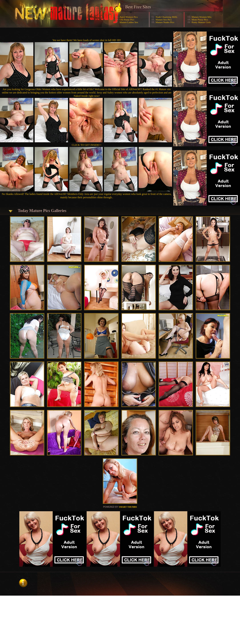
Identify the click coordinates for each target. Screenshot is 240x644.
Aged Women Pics (129, 17)
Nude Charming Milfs (166, 17)
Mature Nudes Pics (165, 22)
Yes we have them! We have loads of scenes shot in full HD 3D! (87, 40)
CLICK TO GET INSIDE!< (87, 145)
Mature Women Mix (201, 17)
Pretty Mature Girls (201, 22)
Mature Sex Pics (164, 20)
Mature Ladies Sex (129, 22)
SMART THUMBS (128, 507)
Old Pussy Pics (127, 20)
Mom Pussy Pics (200, 20)
